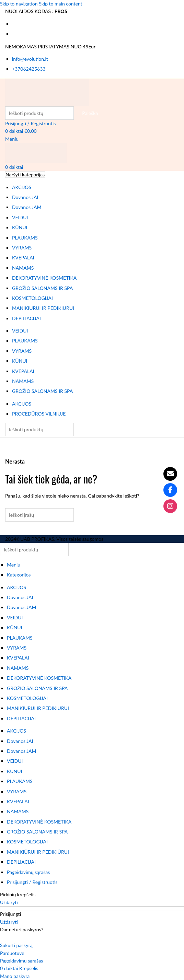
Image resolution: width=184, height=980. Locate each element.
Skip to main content (60, 4)
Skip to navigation (19, 4)
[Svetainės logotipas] (47, 91)
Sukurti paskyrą (16, 945)
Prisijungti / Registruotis (32, 882)
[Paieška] (39, 113)
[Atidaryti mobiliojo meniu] (12, 139)
